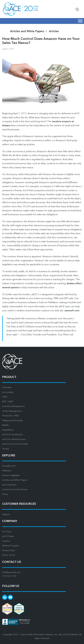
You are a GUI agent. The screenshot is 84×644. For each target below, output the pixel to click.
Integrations (8, 430)
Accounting (8, 392)
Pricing (5, 449)
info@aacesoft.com (11, 572)
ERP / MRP (8, 402)
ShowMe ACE (9, 466)
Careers (6, 541)
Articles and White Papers (15, 480)
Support (6, 515)
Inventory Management (13, 406)
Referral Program (11, 546)
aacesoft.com (72, 311)
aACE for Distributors (13, 435)
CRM (5, 397)
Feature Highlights (11, 476)
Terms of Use (9, 555)
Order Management (12, 411)
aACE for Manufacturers (14, 439)
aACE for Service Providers (15, 444)
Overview (7, 388)
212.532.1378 (9, 576)
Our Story (7, 532)
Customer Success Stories (15, 490)
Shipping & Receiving (12, 421)
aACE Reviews (9, 485)
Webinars (7, 471)
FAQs (5, 494)
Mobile (5, 425)
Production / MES (11, 416)
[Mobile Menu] (80, 21)
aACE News (8, 536)
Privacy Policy (9, 551)
